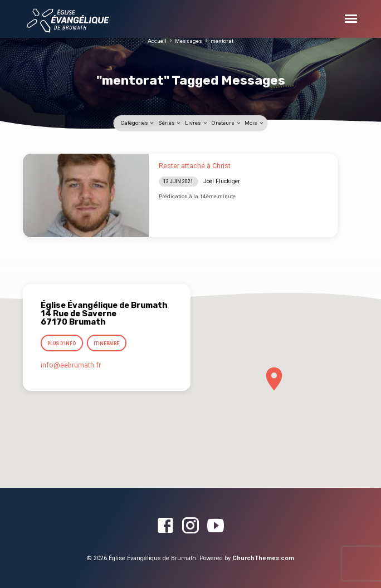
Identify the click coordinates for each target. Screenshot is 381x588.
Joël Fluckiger (222, 181)
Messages (189, 41)
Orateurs (226, 123)
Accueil (157, 41)
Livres (196, 123)
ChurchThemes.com (263, 558)
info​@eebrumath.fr (71, 365)
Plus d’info (62, 344)
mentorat (222, 41)
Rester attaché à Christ (195, 166)
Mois (254, 123)
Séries (170, 123)
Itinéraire (107, 344)
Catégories (138, 123)
